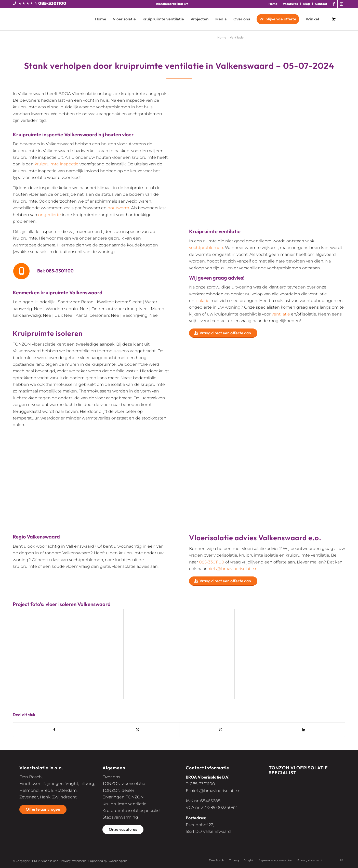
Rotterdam (66, 790)
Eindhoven (30, 784)
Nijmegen (54, 784)
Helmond (29, 790)
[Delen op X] (138, 730)
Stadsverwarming (120, 817)
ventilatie (281, 314)
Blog (307, 4)
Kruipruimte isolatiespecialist (132, 811)
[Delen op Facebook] (55, 730)
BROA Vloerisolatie (45, 861)
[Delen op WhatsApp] (221, 730)
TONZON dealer (118, 790)
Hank (45, 797)
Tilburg (87, 784)
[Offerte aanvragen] (43, 809)
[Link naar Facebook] (334, 4)
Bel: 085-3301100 (55, 271)
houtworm (118, 208)
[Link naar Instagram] (341, 4)
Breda (47, 790)
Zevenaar (29, 797)
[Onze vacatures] (123, 830)
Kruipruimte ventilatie (124, 804)
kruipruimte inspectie (57, 164)
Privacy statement (73, 861)
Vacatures (290, 4)
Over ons (111, 777)
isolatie (202, 301)
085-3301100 (52, 3)
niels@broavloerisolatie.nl (233, 569)
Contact (321, 4)
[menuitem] (273, 4)
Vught (72, 784)
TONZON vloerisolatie (124, 784)
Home (273, 4)
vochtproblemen (206, 248)
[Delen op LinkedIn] (304, 730)
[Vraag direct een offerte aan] (223, 333)
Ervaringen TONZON (123, 797)
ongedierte (50, 215)
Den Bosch (31, 777)
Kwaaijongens (117, 861)
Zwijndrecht (64, 797)
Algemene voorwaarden (275, 860)
